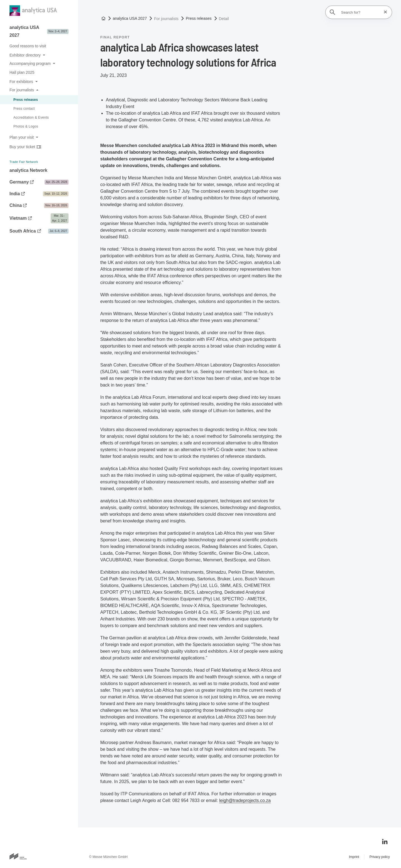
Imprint (354, 857)
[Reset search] (384, 12)
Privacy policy (380, 857)
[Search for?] (360, 12)
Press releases (199, 18)
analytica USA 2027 (130, 18)
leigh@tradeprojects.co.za (245, 800)
